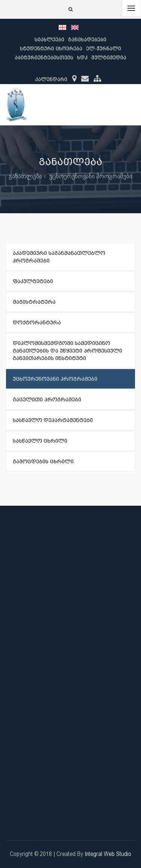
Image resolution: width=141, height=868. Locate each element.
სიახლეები (49, 40)
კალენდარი (51, 79)
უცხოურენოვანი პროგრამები (91, 176)
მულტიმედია (109, 58)
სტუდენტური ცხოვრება (51, 49)
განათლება (25, 176)
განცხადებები (87, 40)
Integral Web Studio (108, 854)
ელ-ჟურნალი (104, 49)
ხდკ (82, 58)
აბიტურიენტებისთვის (44, 58)
